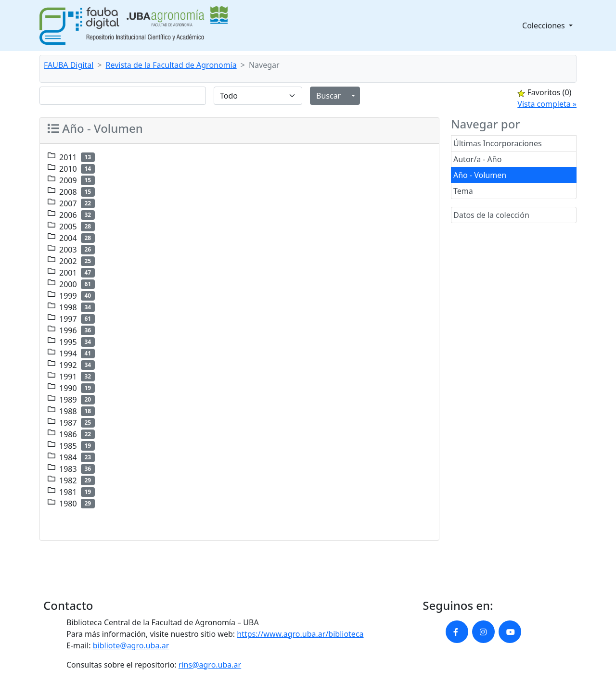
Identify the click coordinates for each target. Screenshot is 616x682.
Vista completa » (547, 104)
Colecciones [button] (545, 25)
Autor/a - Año (477, 159)
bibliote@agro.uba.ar (131, 645)
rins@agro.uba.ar (210, 665)
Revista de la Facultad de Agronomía (171, 65)
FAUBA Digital (69, 65)
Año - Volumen (480, 175)
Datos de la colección (491, 215)
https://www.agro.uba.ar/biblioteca (300, 634)
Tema (463, 191)
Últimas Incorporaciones (498, 143)
